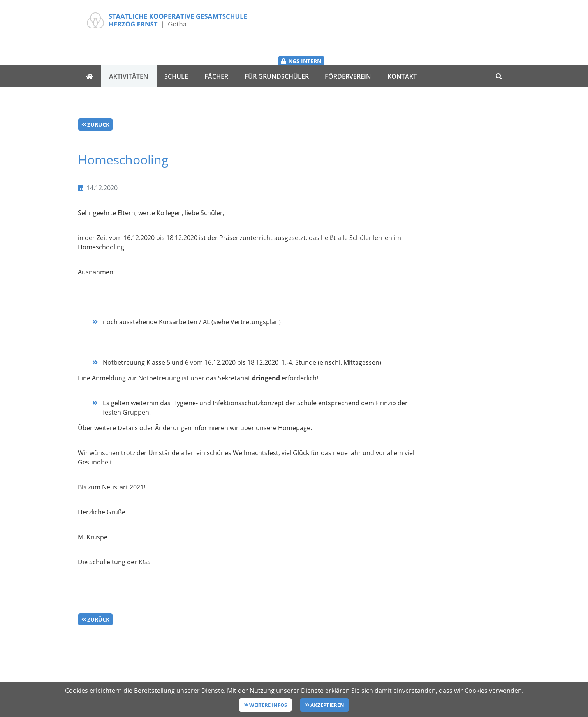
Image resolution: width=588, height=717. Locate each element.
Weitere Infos (268, 705)
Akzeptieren (327, 705)
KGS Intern (485, 20)
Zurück (98, 98)
